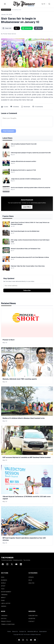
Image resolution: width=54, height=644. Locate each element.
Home (9, 631)
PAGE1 (3, 600)
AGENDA (4, 606)
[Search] (49, 4)
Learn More (27, 207)
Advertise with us (33, 631)
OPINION (31, 577)
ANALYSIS (31, 583)
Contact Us (23, 631)
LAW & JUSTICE (6, 603)
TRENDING (4, 595)
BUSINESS (4, 580)
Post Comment (9, 131)
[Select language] (44, 4)
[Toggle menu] (5, 4)
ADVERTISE (32, 618)
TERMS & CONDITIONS (8, 624)
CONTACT (31, 621)
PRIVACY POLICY (6, 621)
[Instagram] (23, 640)
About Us (15, 631)
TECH (3, 589)
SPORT (3, 586)
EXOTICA (4, 618)
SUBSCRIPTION (33, 616)
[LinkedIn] (35, 640)
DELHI (30, 580)
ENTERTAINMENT (6, 592)
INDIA (3, 577)
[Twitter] (27, 640)
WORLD (3, 583)
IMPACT (3, 598)
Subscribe (27, 290)
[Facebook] (19, 640)
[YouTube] (31, 640)
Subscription (43, 631)
